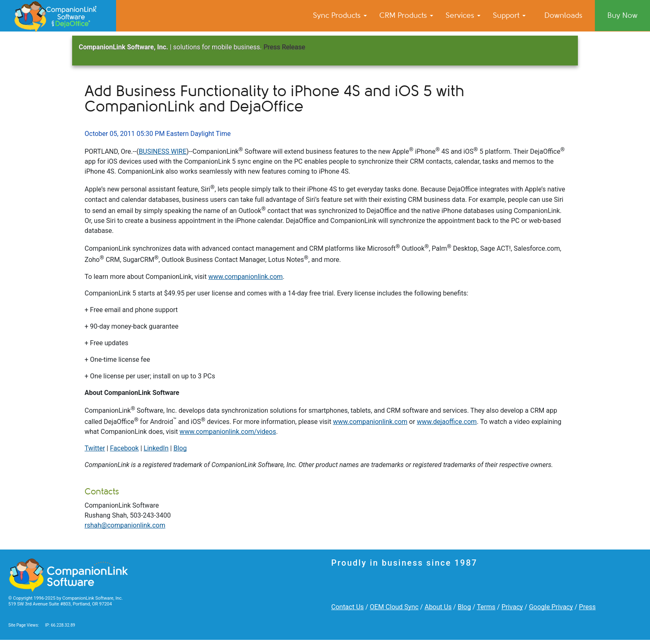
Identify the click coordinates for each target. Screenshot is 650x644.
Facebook (124, 448)
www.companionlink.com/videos (228, 432)
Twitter (95, 448)
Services (463, 15)
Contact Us (348, 607)
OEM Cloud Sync (394, 607)
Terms (486, 607)
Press (587, 607)
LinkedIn (156, 448)
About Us (438, 607)
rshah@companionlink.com (125, 525)
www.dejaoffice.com (447, 422)
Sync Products (340, 15)
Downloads (563, 15)
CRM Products (406, 15)
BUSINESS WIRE (163, 151)
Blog (180, 448)
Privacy (512, 607)
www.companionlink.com (245, 277)
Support (509, 15)
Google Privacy (551, 607)
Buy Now (622, 15)
